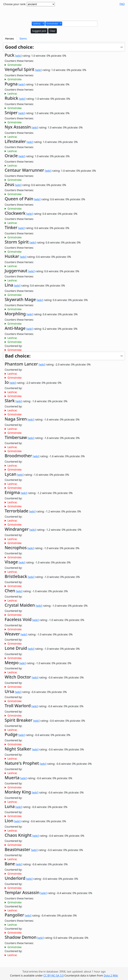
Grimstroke (14, 65)
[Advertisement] (64, 13)
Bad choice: (18, 356)
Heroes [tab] (9, 39)
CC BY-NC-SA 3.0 (53, 976)
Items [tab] (23, 39)
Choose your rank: (15, 4)
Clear (52, 31)
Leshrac (12, 94)
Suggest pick (39, 31)
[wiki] (18, 56)
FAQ (122, 4)
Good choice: (19, 47)
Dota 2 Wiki (111, 976)
